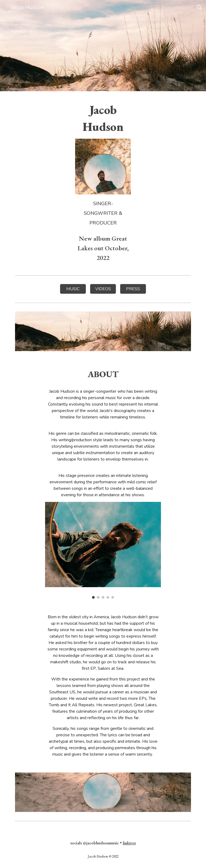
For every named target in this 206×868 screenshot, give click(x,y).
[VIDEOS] (103, 289)
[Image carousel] (103, 550)
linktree (129, 843)
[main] (103, 118)
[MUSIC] (73, 289)
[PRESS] (133, 289)
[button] (200, 8)
